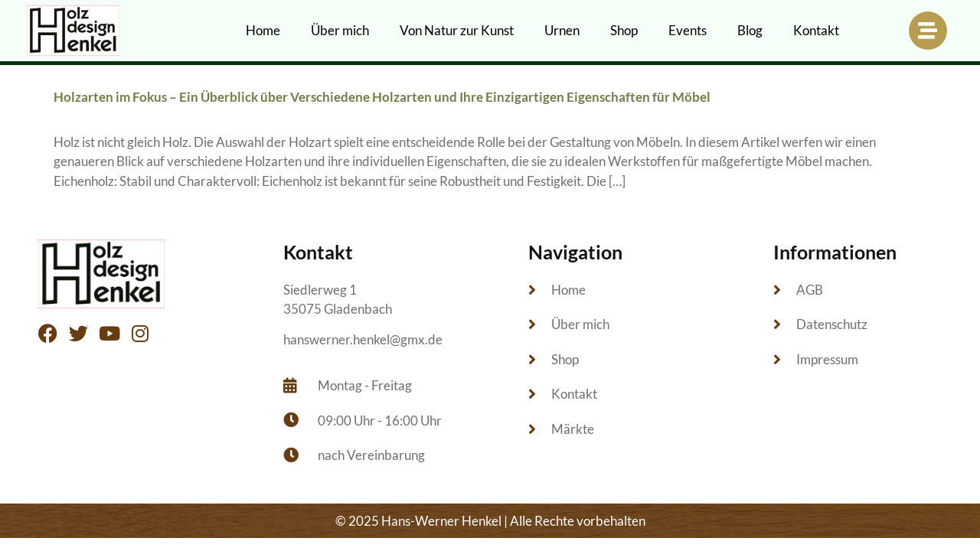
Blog (750, 30)
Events (688, 30)
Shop (624, 30)
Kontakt (816, 30)
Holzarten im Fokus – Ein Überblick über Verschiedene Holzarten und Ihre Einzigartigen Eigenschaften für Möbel (382, 97)
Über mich (340, 30)
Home (263, 30)
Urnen (562, 30)
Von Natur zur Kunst (457, 30)
